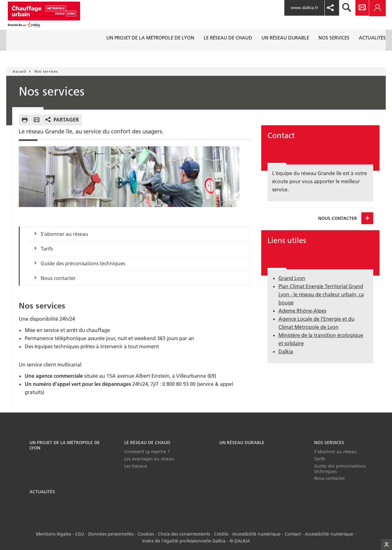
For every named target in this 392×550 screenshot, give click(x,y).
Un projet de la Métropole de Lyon (65, 445)
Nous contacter (58, 278)
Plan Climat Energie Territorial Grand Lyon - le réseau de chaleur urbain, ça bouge (321, 294)
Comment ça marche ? (147, 452)
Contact (293, 534)
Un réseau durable (242, 443)
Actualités (42, 492)
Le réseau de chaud (147, 443)
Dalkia (286, 351)
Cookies (146, 534)
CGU (80, 534)
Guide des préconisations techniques (83, 263)
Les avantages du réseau (149, 459)
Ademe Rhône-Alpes (302, 311)
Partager (66, 120)
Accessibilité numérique (256, 534)
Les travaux (136, 466)
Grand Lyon (292, 278)
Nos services (329, 443)
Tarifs (47, 249)
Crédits (221, 534)
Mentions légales (53, 534)
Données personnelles (111, 534)
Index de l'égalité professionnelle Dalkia (184, 541)
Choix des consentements (184, 534)
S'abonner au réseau (64, 234)
